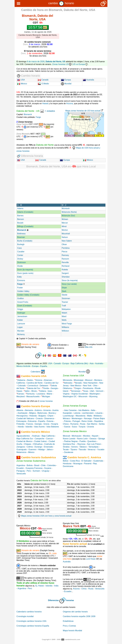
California (21, 383)
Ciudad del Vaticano (25, 418)
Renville (65, 262)
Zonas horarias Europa (75, 406)
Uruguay (46, 471)
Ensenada (48, 447)
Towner (65, 302)
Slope (64, 288)
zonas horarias (46, 401)
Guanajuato (22, 450)
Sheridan (66, 277)
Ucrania (91, 427)
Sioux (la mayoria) (70, 280)
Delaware (44, 386)
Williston (65, 331)
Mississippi (79, 380)
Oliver (64, 244)
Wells (64, 320)
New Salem (67, 241)
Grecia (46, 424)
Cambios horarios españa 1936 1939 (79, 616)
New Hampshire (90, 383)
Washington (95, 394)
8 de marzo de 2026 (36, 62)
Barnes (20, 216)
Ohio (95, 386)
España (44, 366)
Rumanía (74, 424)
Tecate (66, 450)
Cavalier (21, 252)
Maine (49, 394)
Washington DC (70, 396)
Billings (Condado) (25, 226)
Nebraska (68, 383)
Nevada (78, 383)
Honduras (67, 464)
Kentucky (31, 394)
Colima (30, 447)
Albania (20, 410)
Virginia (66, 394)
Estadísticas (68, 621)
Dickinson (21, 262)
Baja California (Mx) (79, 363)
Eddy (19, 277)
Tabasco (83, 447)
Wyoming (93, 396)
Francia (30, 424)
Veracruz (92, 450)
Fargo (38, 117)
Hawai (19, 391)
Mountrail (66, 234)
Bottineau (21, 234)
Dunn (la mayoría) (25, 270)
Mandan (21, 331)
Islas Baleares (53, 427)
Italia (93, 410)
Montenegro (77, 418)
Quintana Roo (69, 444)
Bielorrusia (42, 413)
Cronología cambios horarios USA (31, 621)
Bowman (21, 237)
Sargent (65, 273)
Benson (21, 219)
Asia (91, 363)
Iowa (50, 391)
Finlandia (20, 424)
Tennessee (76, 391)
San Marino (92, 424)
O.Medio (43, 84)
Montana (98, 380)
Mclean (65, 219)
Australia (88, 80)
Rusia (83, 424)
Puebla (83, 441)
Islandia (29, 427)
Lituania (99, 413)
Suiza (74, 427)
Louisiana (41, 394)
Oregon (78, 388)
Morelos (87, 436)
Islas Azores (39, 427)
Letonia (77, 413)
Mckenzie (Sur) (68, 216)
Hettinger (21, 313)
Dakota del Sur (34, 388)
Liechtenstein (88, 413)
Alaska (30, 380)
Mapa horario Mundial (72, 631)
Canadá (43, 80)
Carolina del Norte (34, 383)
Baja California (48, 436)
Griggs (20, 309)
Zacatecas (69, 452)
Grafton (20, 298)
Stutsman (66, 298)
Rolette (65, 270)
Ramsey (65, 255)
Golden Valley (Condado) (28, 295)
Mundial (66, 84)
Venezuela (21, 474)
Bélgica (32, 413)
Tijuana (74, 450)
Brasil (37, 465)
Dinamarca (49, 418)
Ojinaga (102, 439)
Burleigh (21, 244)
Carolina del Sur (51, 383)
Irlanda (21, 427)
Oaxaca (93, 439)
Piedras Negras (71, 441)
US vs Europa (80, 64)
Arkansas (48, 380)
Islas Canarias (70, 410)
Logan (20, 327)
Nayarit (95, 436)
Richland (66, 266)
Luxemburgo (68, 416)
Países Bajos (99, 418)
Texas (86, 391)
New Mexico (76, 386)
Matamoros (21, 452)
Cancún (49, 439)
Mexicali (66, 436)
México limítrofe (23, 366)
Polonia (67, 421)
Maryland (21, 396)
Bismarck (28, 114)
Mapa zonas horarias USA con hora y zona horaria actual (44, 516)
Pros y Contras (69, 626)
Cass (19, 248)
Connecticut (33, 386)
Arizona (70, 103)
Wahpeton (66, 309)
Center (20, 255)
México (22, 84)
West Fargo (67, 324)
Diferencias (53, 600)
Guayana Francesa (34, 468)
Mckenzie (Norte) (69, 212)
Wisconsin (83, 396)
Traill (64, 306)
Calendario (35, 372)
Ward (64, 316)
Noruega (88, 418)
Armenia (47, 410)
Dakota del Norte (25, 111)
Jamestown (22, 316)
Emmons (21, 280)
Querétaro (92, 441)
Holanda (33, 416)
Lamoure (21, 324)
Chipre (50, 416)
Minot (64, 226)
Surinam (36, 471)
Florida (46, 388)
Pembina (66, 248)
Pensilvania (88, 388)
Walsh (64, 313)
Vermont (100, 391)
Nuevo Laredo (69, 439)
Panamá (88, 464)
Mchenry (21, 334)
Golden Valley (23, 291)
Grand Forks (23, 302)
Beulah (20, 223)
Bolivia (30, 465)
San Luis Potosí (94, 444)
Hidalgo (41, 450)
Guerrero (32, 450)
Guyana (48, 468)
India (56, 586)
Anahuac (36, 436)
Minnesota (67, 380)
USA (21, 80)
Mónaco (66, 418)
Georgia (54, 388)
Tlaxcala (82, 450)
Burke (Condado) (25, 241)
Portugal (76, 421)
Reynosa (81, 444)
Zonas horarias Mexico (75, 431)
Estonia (50, 421)
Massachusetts (33, 396)
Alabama (21, 380)
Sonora (74, 447)
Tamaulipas (93, 447)
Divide (20, 266)
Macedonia (80, 416)
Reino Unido (87, 421)
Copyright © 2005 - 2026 (51, 639)
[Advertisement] (85, 31)
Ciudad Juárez (40, 441)
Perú (29, 471)
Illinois (34, 391)
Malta (90, 416)
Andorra (38, 410)
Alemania (29, 410)
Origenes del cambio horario (75, 612)
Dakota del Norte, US (55, 62)
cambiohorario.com (72, 639)
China (84, 589)
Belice (66, 461)
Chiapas (28, 444)
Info (18, 92)
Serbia (102, 424)
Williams (65, 327)
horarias (70, 600)
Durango (38, 447)
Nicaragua (78, 464)
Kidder (20, 320)
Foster (20, 288)
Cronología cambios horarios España (33, 626)
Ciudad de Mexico (24, 441)
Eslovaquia (21, 421)
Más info (89, 347)
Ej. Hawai (40, 586)
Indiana (43, 391)
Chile (43, 465)
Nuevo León (82, 439)
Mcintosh (66, 208)
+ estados (50, 111)
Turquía (82, 427)
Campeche (40, 439)
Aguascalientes (23, 436)
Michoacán (77, 436)
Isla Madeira (84, 410)
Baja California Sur (25, 439)
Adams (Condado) (25, 212)
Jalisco (50, 450)
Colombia (51, 465)
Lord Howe (91, 559)
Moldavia (98, 416)
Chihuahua (38, 444)
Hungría (55, 424)
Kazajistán (67, 413)
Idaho (27, 391)
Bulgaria (42, 416)
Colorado (22, 386)
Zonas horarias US (60, 64)
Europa (66, 80)
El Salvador (86, 461)
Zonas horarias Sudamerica (31, 461)
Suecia (67, 427)
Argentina (21, 465)
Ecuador (20, 468)
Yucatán (101, 450)
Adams (20, 208)
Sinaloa (66, 447)
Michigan (46, 396)
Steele (65, 295)
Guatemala (98, 461)
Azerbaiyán (23, 413)
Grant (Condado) (25, 306)
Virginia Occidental (79, 394)
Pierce (65, 252)
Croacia (39, 418)
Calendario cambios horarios (29, 612)
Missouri (89, 380)
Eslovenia (32, 421)
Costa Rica (75, 461)
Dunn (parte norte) (25, 273)
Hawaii (45, 103)
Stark (64, 291)
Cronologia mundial (25, 616)
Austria (55, 410)
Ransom (65, 259)
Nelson (65, 237)
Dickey (20, 259)
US (38, 111)
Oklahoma (67, 388)
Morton (65, 230)
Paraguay (21, 471)
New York (87, 386)
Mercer (65, 223)
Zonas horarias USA (73, 376)
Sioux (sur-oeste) (69, 284)
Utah (92, 391)
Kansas (21, 394)
